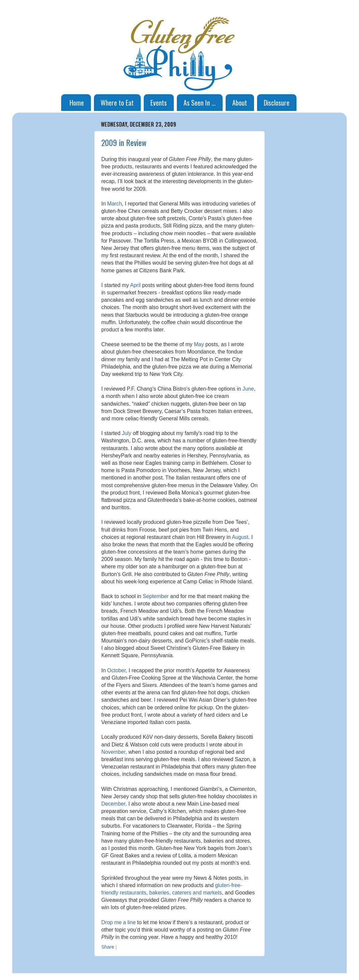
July (127, 433)
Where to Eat (117, 103)
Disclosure (277, 103)
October (116, 670)
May (199, 344)
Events (159, 103)
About (240, 103)
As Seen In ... (200, 103)
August (240, 537)
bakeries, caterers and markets (185, 893)
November (113, 752)
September (156, 596)
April (135, 285)
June (248, 389)
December (113, 804)
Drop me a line (118, 922)
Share (108, 947)
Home (77, 103)
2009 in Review (124, 142)
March (115, 204)
